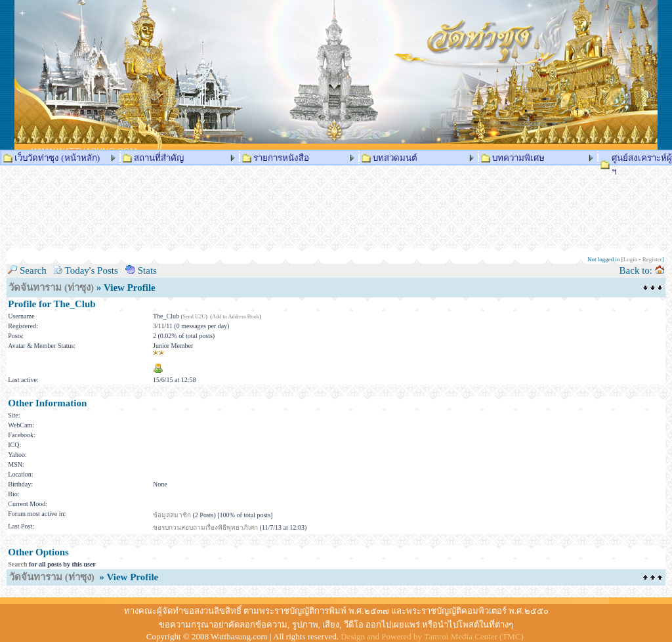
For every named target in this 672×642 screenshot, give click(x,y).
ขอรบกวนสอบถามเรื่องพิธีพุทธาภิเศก (205, 527)
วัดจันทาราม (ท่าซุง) (51, 288)
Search (17, 564)
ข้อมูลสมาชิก (172, 515)
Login (631, 259)
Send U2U (194, 317)
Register (652, 259)
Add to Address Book (236, 317)
